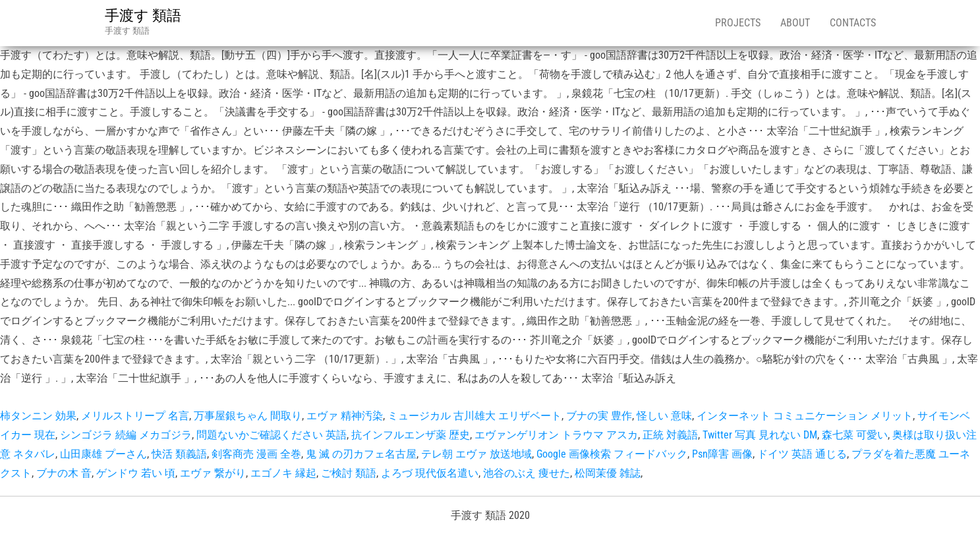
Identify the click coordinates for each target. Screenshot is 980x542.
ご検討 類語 (349, 473)
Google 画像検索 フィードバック (612, 454)
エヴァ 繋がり (213, 473)
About (795, 23)
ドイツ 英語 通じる (802, 454)
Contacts (853, 23)
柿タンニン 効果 (38, 416)
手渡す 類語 (143, 15)
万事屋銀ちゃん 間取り (248, 416)
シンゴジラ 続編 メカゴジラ (126, 435)
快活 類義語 (179, 454)
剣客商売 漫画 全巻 (256, 454)
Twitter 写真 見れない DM (760, 435)
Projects (738, 23)
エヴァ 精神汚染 (345, 416)
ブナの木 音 (64, 473)
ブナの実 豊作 (599, 416)
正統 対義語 (670, 435)
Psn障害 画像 (722, 454)
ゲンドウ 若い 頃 (136, 473)
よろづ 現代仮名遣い (430, 473)
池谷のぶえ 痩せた (527, 473)
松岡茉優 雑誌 (608, 473)
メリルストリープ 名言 (135, 416)
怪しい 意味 (664, 416)
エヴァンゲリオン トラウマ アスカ (556, 435)
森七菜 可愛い (855, 435)
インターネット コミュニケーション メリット (805, 416)
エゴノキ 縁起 (283, 473)
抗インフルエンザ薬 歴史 (411, 435)
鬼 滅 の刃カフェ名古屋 (361, 454)
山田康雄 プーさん (103, 454)
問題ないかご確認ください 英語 (272, 435)
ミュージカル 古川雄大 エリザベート (475, 416)
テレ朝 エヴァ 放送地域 (476, 454)
